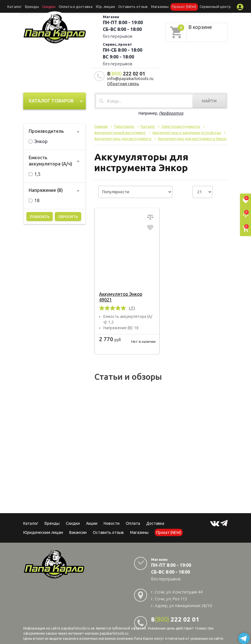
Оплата (133, 518)
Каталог (28, 6)
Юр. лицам (106, 6)
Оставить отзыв (130, 6)
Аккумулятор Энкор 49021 (127, 294)
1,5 (35, 174)
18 (34, 200)
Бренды (42, 6)
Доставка (155, 518)
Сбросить (68, 217)
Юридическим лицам (43, 527)
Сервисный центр (203, 6)
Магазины (139, 527)
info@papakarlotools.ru (130, 78)
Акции (92, 518)
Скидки (73, 518)
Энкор (38, 141)
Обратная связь (123, 84)
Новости (112, 518)
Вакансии (78, 527)
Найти (209, 101)
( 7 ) (131, 302)
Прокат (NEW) (176, 6)
